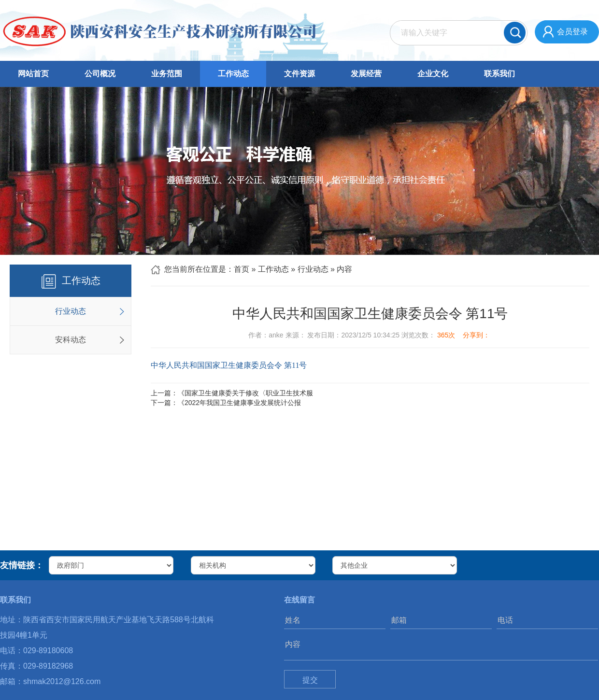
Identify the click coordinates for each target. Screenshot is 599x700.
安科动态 (71, 340)
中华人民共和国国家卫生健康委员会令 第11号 (229, 365)
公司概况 (100, 74)
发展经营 (366, 74)
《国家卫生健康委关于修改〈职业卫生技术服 (245, 393)
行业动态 (71, 311)
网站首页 (33, 74)
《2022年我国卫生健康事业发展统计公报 (239, 403)
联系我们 (499, 74)
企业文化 (433, 74)
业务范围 (167, 74)
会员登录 (572, 32)
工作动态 (233, 74)
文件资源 (299, 74)
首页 (242, 269)
